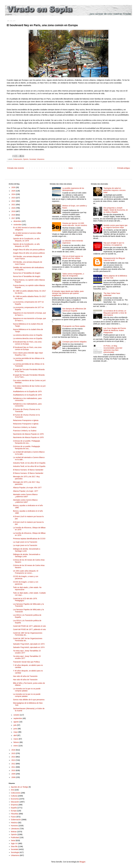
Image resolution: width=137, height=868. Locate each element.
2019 (14, 211)
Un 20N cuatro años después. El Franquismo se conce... (26, 572)
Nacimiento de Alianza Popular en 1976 (28, 434)
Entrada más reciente (16, 168)
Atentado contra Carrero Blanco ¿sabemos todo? (25, 495)
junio (16, 729)
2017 (14, 218)
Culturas (14, 796)
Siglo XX (14, 843)
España (14, 808)
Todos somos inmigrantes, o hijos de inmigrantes (73, 275)
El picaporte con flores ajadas (74, 326)
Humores (15, 826)
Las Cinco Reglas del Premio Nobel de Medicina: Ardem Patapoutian (115, 330)
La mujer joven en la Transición (25, 542)
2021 (14, 205)
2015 (14, 753)
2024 (14, 194)
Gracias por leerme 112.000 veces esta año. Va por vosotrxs (75, 224)
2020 (14, 208)
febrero (16, 742)
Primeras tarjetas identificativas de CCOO (29, 539)
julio (15, 725)
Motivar (14, 832)
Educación (15, 802)
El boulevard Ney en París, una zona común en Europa (27, 343)
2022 (14, 201)
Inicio (71, 168)
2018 (14, 215)
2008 (14, 777)
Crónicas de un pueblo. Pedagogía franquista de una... (27, 442)
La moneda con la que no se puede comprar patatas (27, 690)
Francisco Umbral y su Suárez (25, 427)
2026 (14, 187)
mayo (16, 732)
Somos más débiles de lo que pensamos (29, 700)
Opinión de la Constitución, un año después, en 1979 (26, 240)
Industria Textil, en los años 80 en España (29, 463)
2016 (14, 750)
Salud (13, 840)
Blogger (82, 862)
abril (15, 735)
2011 (14, 767)
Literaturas (15, 829)
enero (16, 746)
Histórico (14, 823)
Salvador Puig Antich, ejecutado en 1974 (29, 644)
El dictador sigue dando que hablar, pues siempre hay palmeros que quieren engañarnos (68, 293)
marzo (16, 739)
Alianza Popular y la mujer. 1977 (26, 491)
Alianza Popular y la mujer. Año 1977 (27, 488)
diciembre (17, 221)
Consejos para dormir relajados (74, 342)
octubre (17, 715)
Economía (15, 799)
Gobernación (18, 159)
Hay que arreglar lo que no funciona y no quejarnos (114, 244)
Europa (14, 811)
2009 (14, 774)
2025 (14, 191)
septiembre (18, 718)
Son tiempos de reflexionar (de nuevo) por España (74, 310)
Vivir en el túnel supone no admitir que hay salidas (73, 257)
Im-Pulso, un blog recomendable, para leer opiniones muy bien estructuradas (113, 349)
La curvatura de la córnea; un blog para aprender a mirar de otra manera (115, 313)
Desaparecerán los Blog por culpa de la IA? (114, 259)
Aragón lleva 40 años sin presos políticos (29, 250)
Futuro (13, 817)
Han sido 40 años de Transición (25, 676)
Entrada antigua (123, 168)
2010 (14, 770)
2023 (14, 198)
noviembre (18, 225)
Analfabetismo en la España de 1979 (27, 391)
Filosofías (15, 814)
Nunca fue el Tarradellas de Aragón (27, 273)
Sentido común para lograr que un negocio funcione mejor (115, 226)
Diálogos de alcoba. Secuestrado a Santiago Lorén (27, 550)
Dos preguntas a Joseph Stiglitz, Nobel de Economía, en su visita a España (116, 210)
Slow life (14, 846)
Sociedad (33, 159)
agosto (16, 722)
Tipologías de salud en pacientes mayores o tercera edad (115, 190)
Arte (13, 790)
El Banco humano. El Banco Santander (28, 470)
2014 (14, 757)
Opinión (26, 159)
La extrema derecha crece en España (28, 335)
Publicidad (15, 837)
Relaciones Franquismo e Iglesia (26, 420)
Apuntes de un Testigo (20, 787)
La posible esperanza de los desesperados (73, 189)
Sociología (15, 852)
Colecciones (16, 793)
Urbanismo (41, 159)
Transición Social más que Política (26, 662)
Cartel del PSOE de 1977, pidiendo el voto (29, 626)
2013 (14, 760)
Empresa (14, 805)
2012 (14, 764)
